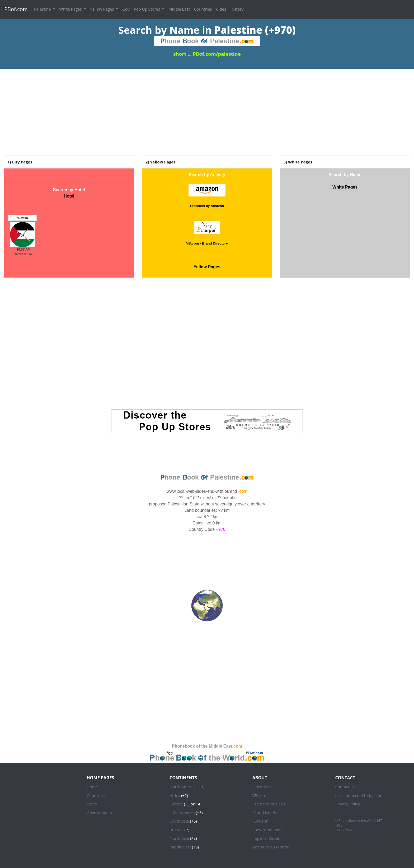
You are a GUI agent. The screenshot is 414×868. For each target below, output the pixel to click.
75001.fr (260, 821)
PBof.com (16, 9)
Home (92, 787)
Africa (175, 795)
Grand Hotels (265, 813)
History (237, 9)
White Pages (71, 9)
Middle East (179, 9)
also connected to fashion (359, 795)
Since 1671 (262, 787)
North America (183, 787)
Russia (175, 830)
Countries (203, 9)
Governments (99, 813)
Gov (126, 9)
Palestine (43, 9)
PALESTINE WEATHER (207, 552)
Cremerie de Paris (269, 804)
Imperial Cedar (266, 838)
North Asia (179, 838)
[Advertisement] (207, 106)
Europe (176, 804)
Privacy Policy (347, 804)
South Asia (179, 821)
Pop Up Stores (147, 9)
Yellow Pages (103, 9)
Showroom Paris (267, 830)
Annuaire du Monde (271, 847)
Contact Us (345, 787)
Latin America (182, 813)
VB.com (259, 795)
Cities (221, 9)
